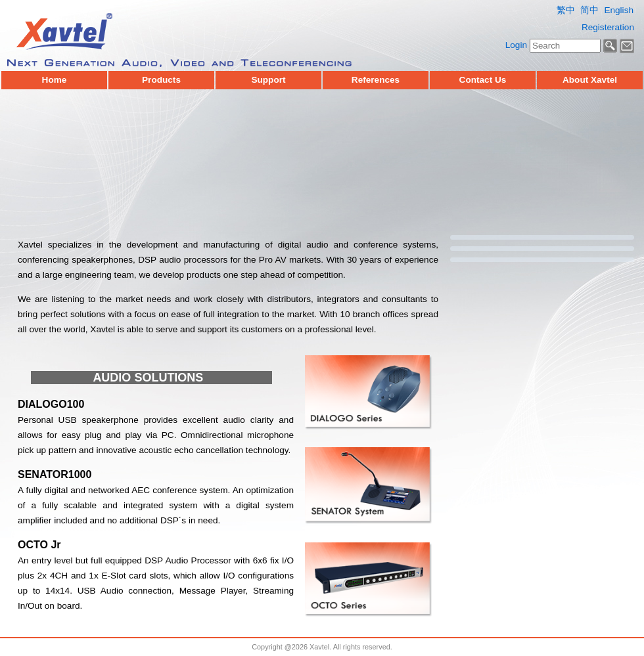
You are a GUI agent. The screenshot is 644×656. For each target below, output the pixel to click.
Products (161, 80)
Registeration (608, 27)
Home (55, 80)
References (376, 80)
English (619, 10)
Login (516, 45)
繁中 (566, 10)
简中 (589, 10)
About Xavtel (590, 80)
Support (268, 80)
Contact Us (483, 80)
